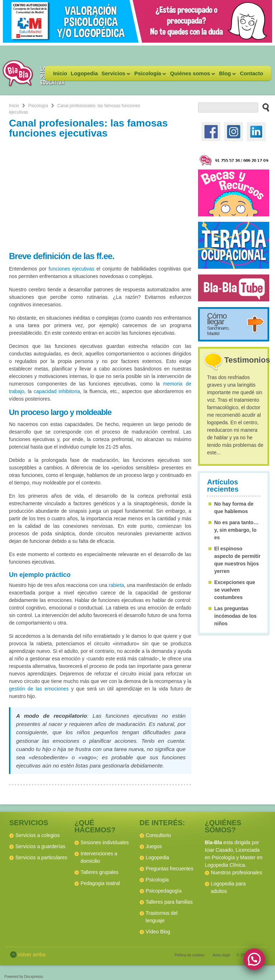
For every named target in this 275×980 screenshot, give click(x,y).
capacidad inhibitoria (57, 391)
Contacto (252, 73)
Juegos (154, 846)
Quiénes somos (192, 75)
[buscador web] (228, 107)
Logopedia (84, 73)
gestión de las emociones (39, 689)
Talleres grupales (100, 872)
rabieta (117, 585)
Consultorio (158, 835)
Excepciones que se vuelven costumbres (235, 590)
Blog (227, 75)
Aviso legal (221, 955)
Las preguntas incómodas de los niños (235, 616)
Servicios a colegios (38, 835)
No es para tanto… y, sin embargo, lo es (236, 530)
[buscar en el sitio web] (264, 107)
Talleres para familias (169, 902)
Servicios (115, 75)
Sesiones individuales (105, 842)
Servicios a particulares (41, 857)
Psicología (149, 75)
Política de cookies (189, 955)
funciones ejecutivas (71, 269)
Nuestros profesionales (237, 873)
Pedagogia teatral (100, 883)
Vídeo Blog (158, 932)
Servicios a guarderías (40, 846)
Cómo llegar (218, 324)
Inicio (60, 73)
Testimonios (247, 360)
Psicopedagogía (164, 891)
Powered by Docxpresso (24, 977)
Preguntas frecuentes (170, 869)
